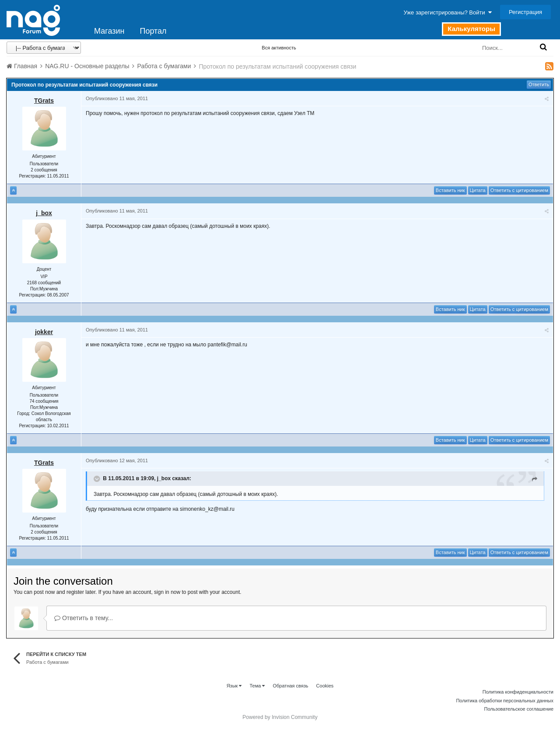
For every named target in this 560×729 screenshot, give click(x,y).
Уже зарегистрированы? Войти (448, 12)
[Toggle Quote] (98, 479)
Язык (234, 686)
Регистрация (525, 12)
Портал (153, 31)
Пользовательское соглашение (519, 709)
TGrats (44, 101)
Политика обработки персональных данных (505, 701)
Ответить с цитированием (519, 190)
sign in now (167, 592)
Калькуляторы (471, 29)
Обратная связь (291, 686)
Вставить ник (450, 190)
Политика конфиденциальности (518, 692)
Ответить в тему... (84, 618)
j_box (44, 213)
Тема (257, 686)
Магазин (109, 31)
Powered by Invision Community (280, 717)
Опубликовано (117, 98)
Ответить (539, 84)
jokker (44, 332)
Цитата (478, 190)
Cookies (325, 686)
